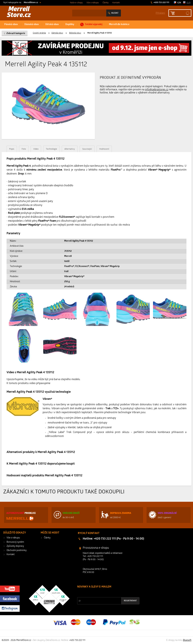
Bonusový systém (15, 542)
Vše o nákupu (93, 3)
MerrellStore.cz (31, 3)
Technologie (51, 149)
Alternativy (70, 149)
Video (36, 149)
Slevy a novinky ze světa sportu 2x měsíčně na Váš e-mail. (105, 593)
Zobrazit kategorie (16, 33)
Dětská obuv (52, 24)
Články (106, 3)
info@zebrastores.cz (157, 90)
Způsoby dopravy (15, 546)
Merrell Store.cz (19, 12)
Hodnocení (104, 149)
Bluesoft (187, 640)
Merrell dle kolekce (119, 24)
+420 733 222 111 (161, 3)
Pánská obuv (11, 24)
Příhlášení (160, 13)
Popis (12, 149)
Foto (24, 149)
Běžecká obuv (75, 33)
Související (87, 149)
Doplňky (70, 24)
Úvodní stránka (39, 33)
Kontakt (116, 3)
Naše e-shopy (76, 3)
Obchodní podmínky (17, 550)
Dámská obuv (32, 24)
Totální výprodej (94, 24)
